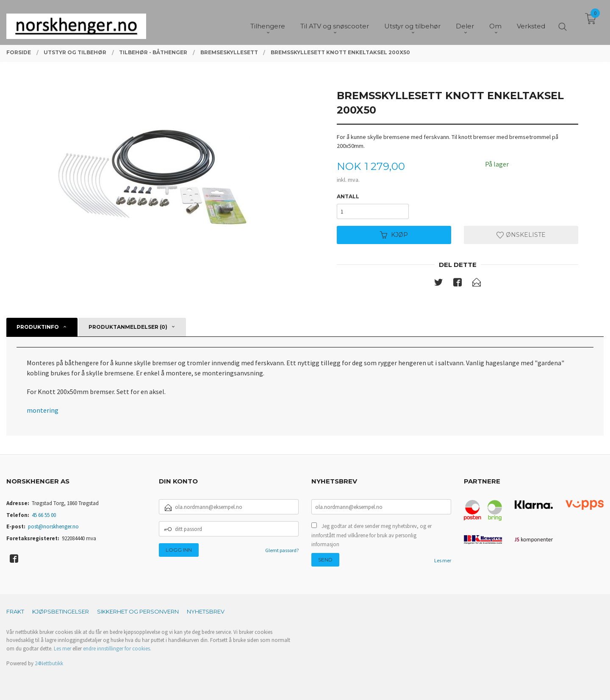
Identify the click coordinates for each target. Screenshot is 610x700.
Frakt (15, 611)
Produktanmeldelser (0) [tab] (128, 327)
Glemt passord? (282, 550)
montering (43, 410)
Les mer (443, 560)
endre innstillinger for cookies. (117, 649)
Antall (348, 196)
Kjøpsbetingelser (61, 611)
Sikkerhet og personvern (138, 611)
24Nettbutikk (49, 663)
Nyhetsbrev (206, 611)
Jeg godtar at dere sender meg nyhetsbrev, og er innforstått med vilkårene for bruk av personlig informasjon (372, 535)
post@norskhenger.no (53, 526)
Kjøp (394, 235)
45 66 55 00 (44, 515)
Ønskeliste (521, 235)
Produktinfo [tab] (38, 327)
